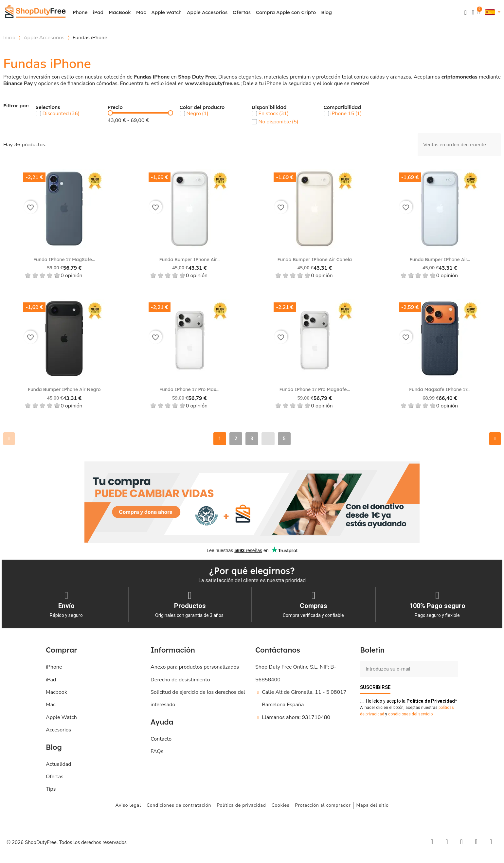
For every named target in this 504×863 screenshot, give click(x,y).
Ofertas (242, 12)
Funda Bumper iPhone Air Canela (315, 260)
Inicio (9, 38)
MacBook (120, 12)
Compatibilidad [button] (342, 108)
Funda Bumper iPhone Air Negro (64, 389)
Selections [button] (48, 108)
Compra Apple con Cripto (286, 12)
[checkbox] (38, 114)
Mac (141, 12)
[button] (466, 13)
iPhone (80, 12)
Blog (326, 12)
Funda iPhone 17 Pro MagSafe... (315, 389)
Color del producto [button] (202, 108)
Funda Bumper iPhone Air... (189, 260)
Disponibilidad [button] (269, 108)
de (431, 701)
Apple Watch (166, 12)
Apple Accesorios (207, 12)
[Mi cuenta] (473, 12)
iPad (98, 12)
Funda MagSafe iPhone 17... (440, 389)
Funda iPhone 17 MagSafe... (64, 260)
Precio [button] (115, 108)
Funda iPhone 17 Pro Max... (189, 389)
